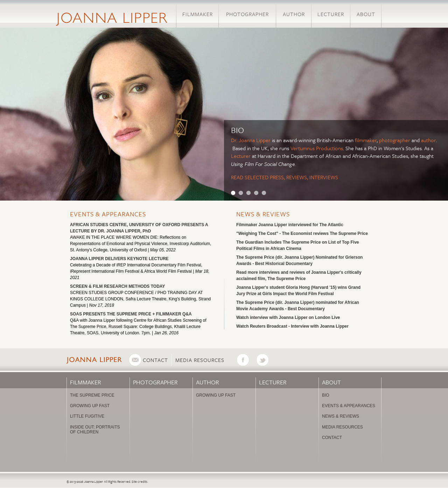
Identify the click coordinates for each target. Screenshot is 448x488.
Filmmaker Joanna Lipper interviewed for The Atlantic (290, 225)
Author (294, 14)
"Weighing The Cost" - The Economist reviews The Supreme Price (302, 233)
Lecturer (331, 14)
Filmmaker (198, 14)
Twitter (266, 360)
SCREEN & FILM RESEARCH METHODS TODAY (117, 286)
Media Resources (200, 360)
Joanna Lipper (255, 140)
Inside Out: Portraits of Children (95, 430)
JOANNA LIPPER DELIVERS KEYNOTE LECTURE (119, 259)
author (429, 140)
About (366, 14)
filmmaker (366, 140)
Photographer (247, 14)
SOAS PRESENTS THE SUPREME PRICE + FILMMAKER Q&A (131, 314)
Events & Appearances (108, 214)
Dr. (235, 140)
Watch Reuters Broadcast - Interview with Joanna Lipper (292, 326)
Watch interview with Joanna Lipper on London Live (288, 318)
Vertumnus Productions (317, 148)
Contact (155, 360)
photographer (395, 140)
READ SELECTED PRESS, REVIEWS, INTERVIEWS (285, 177)
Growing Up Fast (90, 406)
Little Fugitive (87, 416)
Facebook (246, 360)
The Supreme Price (92, 395)
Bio (326, 395)
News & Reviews (263, 214)
